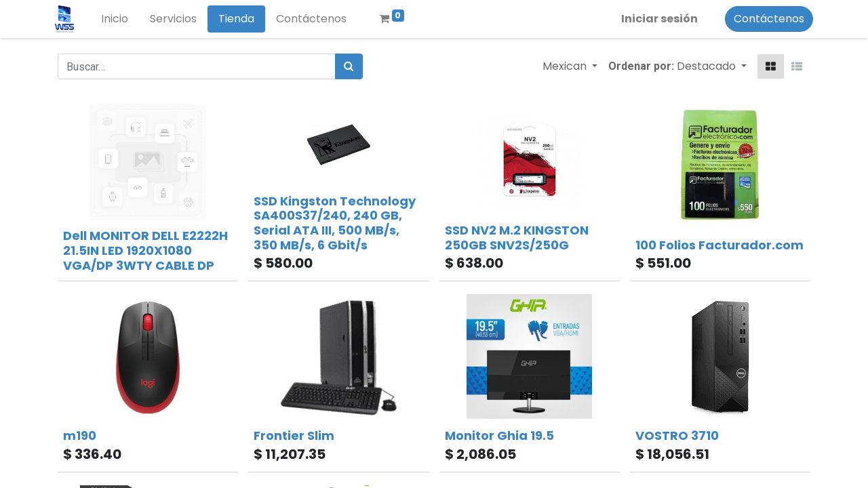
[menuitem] (117, 19)
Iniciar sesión (657, 19)
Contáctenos (766, 19)
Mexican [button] (566, 66)
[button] (712, 66)
